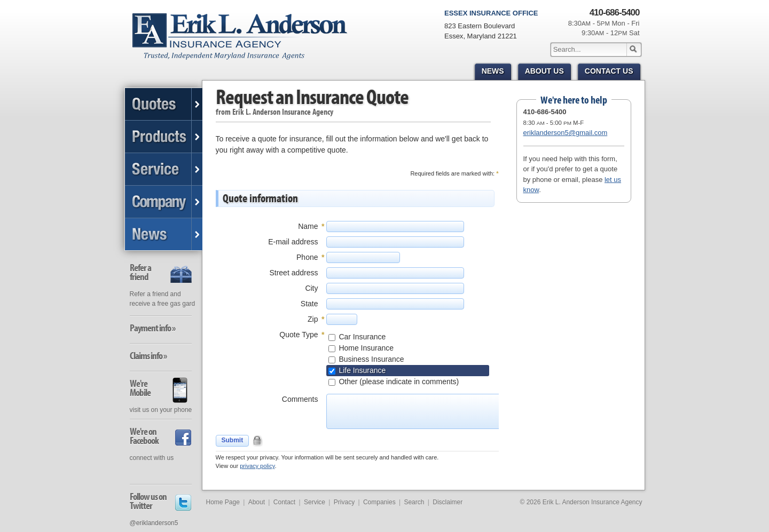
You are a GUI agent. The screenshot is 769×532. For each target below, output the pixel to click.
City (311, 288)
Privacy (344, 502)
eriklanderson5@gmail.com (566, 133)
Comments (300, 399)
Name (308, 226)
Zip (313, 319)
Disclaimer (448, 502)
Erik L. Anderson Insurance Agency (246, 42)
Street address (293, 273)
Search (414, 502)
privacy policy (257, 466)
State (309, 304)
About (257, 502)
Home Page (223, 502)
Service (315, 502)
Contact (284, 502)
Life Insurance (362, 370)
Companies (379, 502)
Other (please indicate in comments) (398, 382)
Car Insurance (362, 337)
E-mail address (293, 242)
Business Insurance (371, 359)
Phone (307, 257)
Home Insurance (366, 348)
